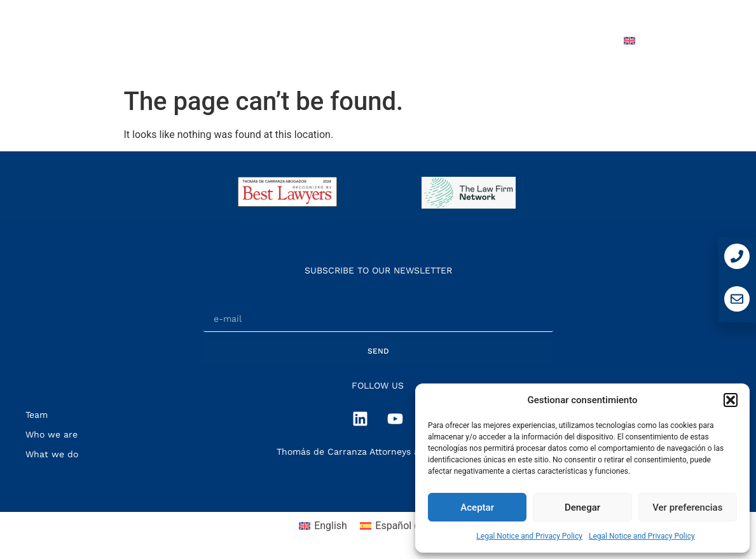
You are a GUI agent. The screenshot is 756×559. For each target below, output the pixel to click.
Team (434, 40)
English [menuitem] (331, 526)
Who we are (280, 40)
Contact (578, 40)
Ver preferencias (687, 507)
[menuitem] (658, 41)
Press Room (503, 40)
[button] (731, 400)
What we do (365, 40)
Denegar (582, 507)
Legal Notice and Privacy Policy (529, 536)
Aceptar (477, 507)
